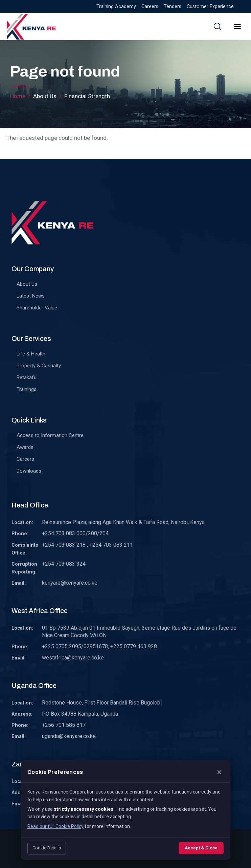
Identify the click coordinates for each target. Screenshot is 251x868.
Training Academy (116, 7)
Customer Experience (210, 7)
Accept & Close (201, 848)
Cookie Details (47, 848)
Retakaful (27, 377)
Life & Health (31, 354)
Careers (150, 7)
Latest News (31, 296)
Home (18, 96)
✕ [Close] (219, 772)
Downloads (29, 471)
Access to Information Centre (50, 435)
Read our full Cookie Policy (55, 826)
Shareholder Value (37, 308)
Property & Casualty (39, 366)
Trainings (27, 389)
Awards (25, 447)
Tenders (173, 7)
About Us (27, 284)
